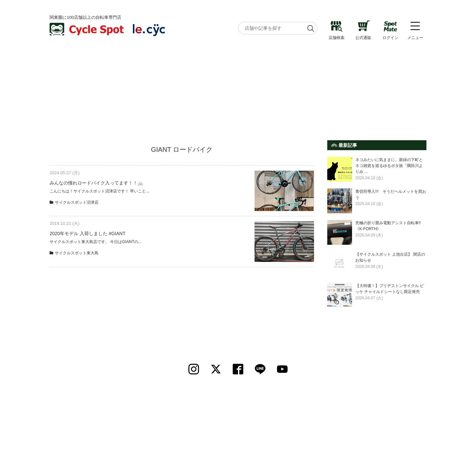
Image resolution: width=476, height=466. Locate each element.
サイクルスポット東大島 (77, 253)
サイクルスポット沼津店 (77, 202)
